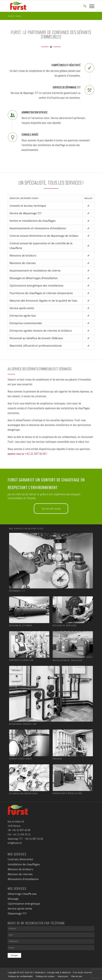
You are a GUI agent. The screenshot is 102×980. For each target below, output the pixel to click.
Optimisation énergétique (23, 793)
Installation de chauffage (68, 660)
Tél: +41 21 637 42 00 (19, 830)
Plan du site (77, 976)
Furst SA (29, 972)
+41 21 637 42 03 (34, 839)
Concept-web (53, 972)
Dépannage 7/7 (17, 591)
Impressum (63, 976)
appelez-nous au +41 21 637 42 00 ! (27, 454)
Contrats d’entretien (21, 660)
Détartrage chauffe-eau (23, 724)
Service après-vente (20, 759)
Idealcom (66, 972)
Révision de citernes (21, 625)
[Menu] (90, 6)
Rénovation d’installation (67, 793)
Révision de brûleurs (65, 625)
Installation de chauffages (24, 864)
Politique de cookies (45, 976)
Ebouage (57, 759)
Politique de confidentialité (20, 976)
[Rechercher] (83, 6)
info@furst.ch (15, 843)
